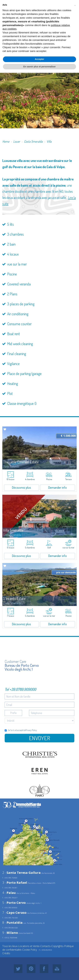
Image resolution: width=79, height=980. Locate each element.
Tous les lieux (10, 946)
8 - (12, 923)
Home (6, 141)
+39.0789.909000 (23, 689)
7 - (14, 913)
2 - (22, 873)
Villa (49, 141)
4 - (9, 893)
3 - (15, 883)
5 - (14, 903)
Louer (17, 141)
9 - (10, 933)
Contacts (45, 946)
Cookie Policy (30, 950)
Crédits (6, 953)
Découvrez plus (21, 487)
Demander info (57, 487)
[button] (75, 5)
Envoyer (39, 738)
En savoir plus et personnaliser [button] (40, 67)
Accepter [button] (40, 59)
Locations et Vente (29, 946)
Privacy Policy (31, 730)
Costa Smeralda (33, 141)
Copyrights (57, 946)
